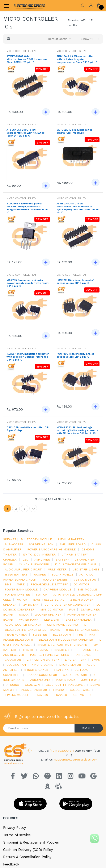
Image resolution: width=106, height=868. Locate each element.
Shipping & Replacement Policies (31, 842)
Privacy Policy (15, 828)
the (80, 635)
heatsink (61, 670)
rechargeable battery (49, 584)
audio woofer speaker (23, 625)
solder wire (80, 690)
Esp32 (44, 650)
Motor (22, 600)
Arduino (13, 685)
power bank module (21, 589)
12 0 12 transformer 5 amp (76, 564)
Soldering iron (41, 544)
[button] (83, 5)
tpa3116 (28, 650)
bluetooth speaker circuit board (33, 630)
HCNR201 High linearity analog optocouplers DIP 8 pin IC (75, 282)
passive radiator (33, 690)
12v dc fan (31, 605)
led (26, 559)
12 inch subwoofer (34, 564)
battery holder (79, 620)
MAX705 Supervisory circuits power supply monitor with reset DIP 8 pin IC (27, 283)
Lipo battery (75, 660)
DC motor (81, 584)
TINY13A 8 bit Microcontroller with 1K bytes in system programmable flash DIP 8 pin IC (77, 59)
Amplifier (42, 559)
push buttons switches (49, 655)
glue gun (32, 685)
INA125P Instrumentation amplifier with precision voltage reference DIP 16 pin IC (28, 357)
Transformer (16, 635)
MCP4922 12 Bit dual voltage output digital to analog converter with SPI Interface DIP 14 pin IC (78, 430)
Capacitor (13, 660)
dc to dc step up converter (67, 605)
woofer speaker (48, 614)
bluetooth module (36, 539)
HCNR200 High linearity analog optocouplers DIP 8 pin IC (76, 355)
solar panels (62, 574)
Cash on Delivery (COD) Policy (28, 850)
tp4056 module (17, 695)
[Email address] (39, 728)
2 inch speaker (36, 670)
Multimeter (57, 569)
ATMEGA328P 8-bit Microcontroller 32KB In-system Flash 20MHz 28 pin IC (27, 59)
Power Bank (66, 680)
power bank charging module (51, 549)
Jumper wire (91, 680)
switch (42, 594)
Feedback (11, 864)
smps (96, 660)
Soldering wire (75, 675)
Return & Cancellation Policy (27, 857)
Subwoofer (14, 544)
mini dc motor (52, 609)
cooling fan (16, 665)
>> (33, 508)
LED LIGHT (52, 620)
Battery (62, 559)
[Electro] (24, 6)
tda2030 (60, 695)
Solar (24, 614)
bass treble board (49, 600)
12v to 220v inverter (39, 554)
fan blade (83, 655)
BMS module (87, 589)
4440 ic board (43, 665)
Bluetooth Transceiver (65, 685)
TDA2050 (42, 695)
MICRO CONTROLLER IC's (21, 51)
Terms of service (17, 835)
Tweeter (40, 635)
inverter (62, 650)
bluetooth (62, 635)
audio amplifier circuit (23, 569)
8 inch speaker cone (82, 630)
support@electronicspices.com (76, 759)
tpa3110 (58, 690)
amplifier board (73, 544)
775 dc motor (85, 580)
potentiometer (17, 594)
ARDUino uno (40, 680)
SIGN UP (88, 728)
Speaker (10, 539)
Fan (72, 609)
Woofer (40, 574)
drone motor (70, 665)
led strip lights (86, 569)
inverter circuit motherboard (62, 645)
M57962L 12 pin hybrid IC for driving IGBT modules (74, 131)
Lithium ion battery (43, 660)
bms (8, 584)
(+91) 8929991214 (62, 751)
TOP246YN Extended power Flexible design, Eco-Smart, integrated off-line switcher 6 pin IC (27, 208)
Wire (21, 584)
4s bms (79, 695)
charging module (57, 589)
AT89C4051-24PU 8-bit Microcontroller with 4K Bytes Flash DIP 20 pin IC (26, 133)
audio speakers (55, 580)
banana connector (42, 675)
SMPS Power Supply (63, 625)
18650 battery (16, 574)
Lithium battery (71, 539)
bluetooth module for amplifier (66, 640)
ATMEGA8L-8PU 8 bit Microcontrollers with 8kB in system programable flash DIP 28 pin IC (78, 208)
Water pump (29, 620)
